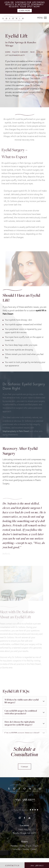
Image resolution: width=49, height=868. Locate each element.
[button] (45, 18)
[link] (24, 800)
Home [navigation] (8, 52)
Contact (25, 766)
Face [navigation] (33, 52)
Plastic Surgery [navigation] (20, 52)
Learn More (25, 10)
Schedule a (24, 752)
